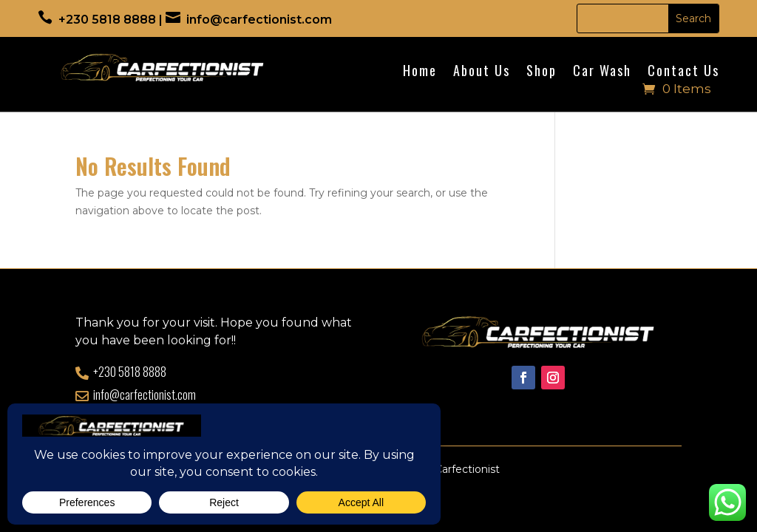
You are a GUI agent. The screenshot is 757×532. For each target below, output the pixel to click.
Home (420, 72)
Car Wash (602, 72)
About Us (482, 72)
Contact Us (683, 72)
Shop (542, 72)
